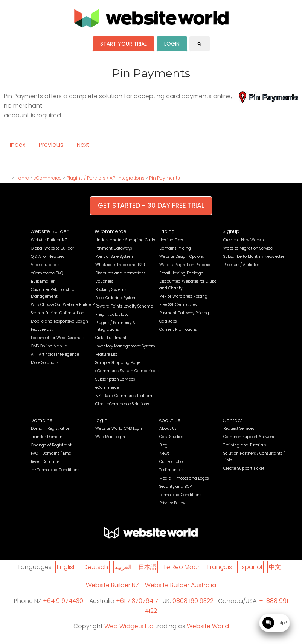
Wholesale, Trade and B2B (120, 265)
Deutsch (96, 567)
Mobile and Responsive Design (59, 321)
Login (101, 420)
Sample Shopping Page (118, 363)
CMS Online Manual (50, 346)
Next (83, 145)
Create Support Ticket (244, 468)
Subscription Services (115, 379)
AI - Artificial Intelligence (55, 354)
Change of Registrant (51, 445)
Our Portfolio (171, 462)
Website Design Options (182, 257)
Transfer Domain (47, 437)
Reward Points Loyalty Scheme (124, 306)
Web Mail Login (110, 437)
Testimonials (171, 470)
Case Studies (171, 437)
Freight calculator (113, 314)
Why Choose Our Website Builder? (63, 305)
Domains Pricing (175, 248)
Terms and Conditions (180, 495)
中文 (275, 567)
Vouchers (104, 281)
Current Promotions (178, 330)
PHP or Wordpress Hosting (183, 296)
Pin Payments (165, 178)
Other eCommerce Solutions (122, 404)
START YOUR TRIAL (124, 44)
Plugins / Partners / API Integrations (105, 178)
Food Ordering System (116, 298)
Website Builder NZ (49, 240)
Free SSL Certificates (178, 305)
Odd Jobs (168, 321)
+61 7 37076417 (137, 601)
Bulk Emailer (43, 281)
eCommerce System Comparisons (127, 371)
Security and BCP (175, 486)
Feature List (42, 330)
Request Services (239, 429)
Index (18, 145)
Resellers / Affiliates (241, 265)
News (164, 453)
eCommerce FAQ (47, 273)
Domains (41, 420)
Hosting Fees (171, 240)
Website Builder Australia (181, 585)
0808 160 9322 (193, 601)
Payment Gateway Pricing (184, 313)
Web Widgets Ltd (129, 626)
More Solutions (45, 363)
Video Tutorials (45, 265)
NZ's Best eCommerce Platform (124, 396)
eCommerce (48, 178)
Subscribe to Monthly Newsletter (254, 257)
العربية (123, 567)
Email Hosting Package (181, 273)
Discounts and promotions (120, 273)
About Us (169, 420)
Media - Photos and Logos (184, 478)
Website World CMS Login (119, 429)
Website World (208, 626)
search (200, 44)
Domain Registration (51, 429)
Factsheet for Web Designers (58, 338)
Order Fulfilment (111, 338)
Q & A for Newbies (47, 257)
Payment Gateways (114, 248)
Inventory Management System (125, 346)
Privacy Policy (172, 503)
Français (220, 567)
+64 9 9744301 (64, 601)
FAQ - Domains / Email (52, 453)
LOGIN (172, 44)
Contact (232, 420)
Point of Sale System (114, 257)
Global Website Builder (53, 248)
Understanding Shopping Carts (125, 240)
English (67, 567)
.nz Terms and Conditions (55, 470)
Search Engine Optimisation (58, 313)
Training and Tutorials (245, 445)
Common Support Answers (249, 437)
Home (22, 178)
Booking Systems (111, 290)
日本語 (147, 567)
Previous (51, 145)
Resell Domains (45, 462)
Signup (231, 231)
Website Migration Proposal (185, 265)
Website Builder (49, 231)
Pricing (167, 231)
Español (250, 567)
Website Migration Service (248, 248)
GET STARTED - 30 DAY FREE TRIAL (151, 206)
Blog (163, 445)
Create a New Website (244, 240)
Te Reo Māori (182, 567)
